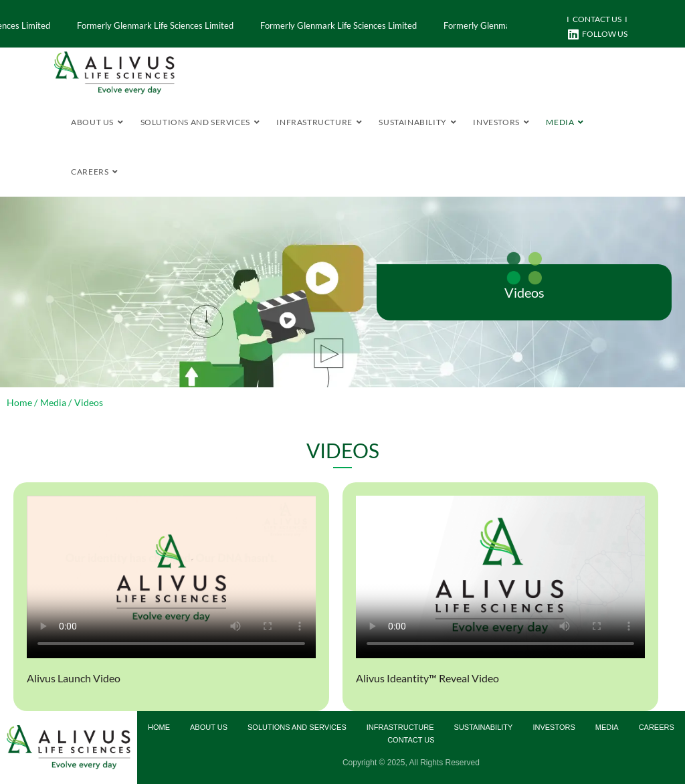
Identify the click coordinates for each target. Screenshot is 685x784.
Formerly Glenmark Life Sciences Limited (328, 25)
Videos (524, 292)
